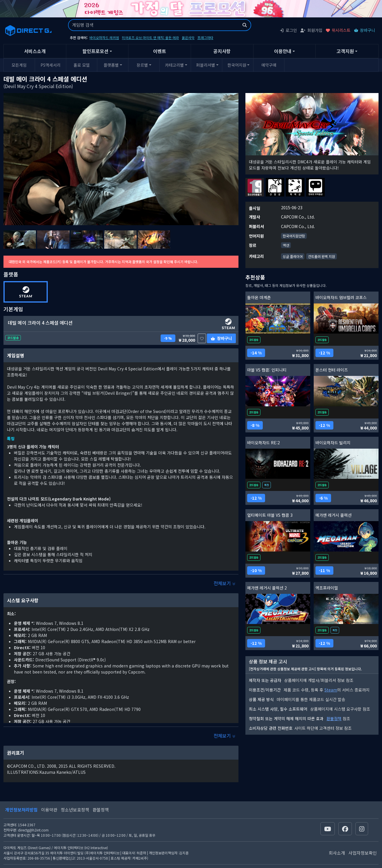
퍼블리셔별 (206, 65)
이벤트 (160, 51)
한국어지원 (237, 65)
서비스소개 (35, 51)
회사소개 (337, 853)
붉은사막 (188, 38)
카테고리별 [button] (174, 65)
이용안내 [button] (283, 51)
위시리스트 (338, 30)
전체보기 (225, 583)
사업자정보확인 (363, 853)
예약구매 (269, 65)
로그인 (288, 30)
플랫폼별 (111, 65)
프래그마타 (205, 38)
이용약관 (49, 810)
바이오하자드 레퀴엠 (104, 38)
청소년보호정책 (75, 810)
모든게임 (19, 65)
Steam (331, 690)
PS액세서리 (50, 65)
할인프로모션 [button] (95, 51)
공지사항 (222, 51)
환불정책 (334, 718)
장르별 (142, 65)
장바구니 (364, 30)
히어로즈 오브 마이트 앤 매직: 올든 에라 (150, 38)
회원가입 (311, 30)
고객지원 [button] (345, 51)
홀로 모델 (82, 65)
